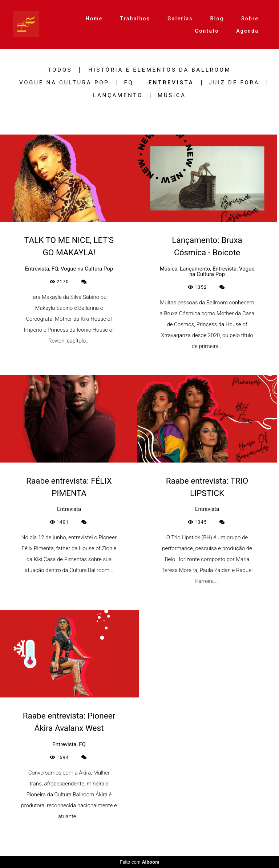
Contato (207, 31)
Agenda (247, 31)
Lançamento (118, 95)
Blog (217, 19)
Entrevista (171, 83)
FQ (129, 83)
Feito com (139, 862)
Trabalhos (135, 19)
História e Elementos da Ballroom (159, 70)
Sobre (250, 19)
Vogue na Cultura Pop (64, 83)
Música (172, 95)
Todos (60, 70)
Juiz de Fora (234, 83)
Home (94, 19)
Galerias (180, 19)
